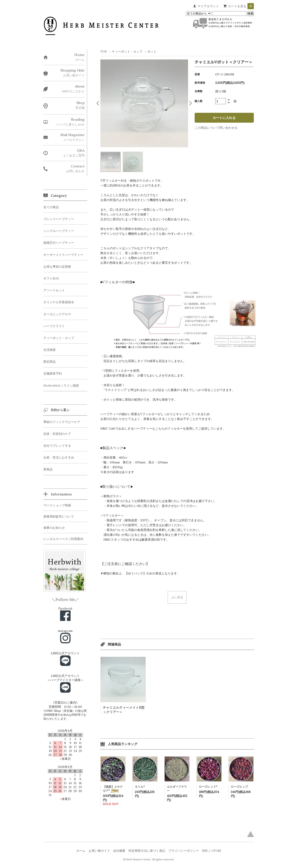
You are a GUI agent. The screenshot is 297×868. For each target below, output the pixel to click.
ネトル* (140, 787)
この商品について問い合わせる (216, 128)
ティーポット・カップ (127, 52)
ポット (152, 52)
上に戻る (177, 597)
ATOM (216, 851)
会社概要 (119, 851)
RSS (205, 851)
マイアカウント (208, 6)
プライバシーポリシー (184, 851)
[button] (98, 103)
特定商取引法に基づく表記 (147, 851)
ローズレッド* (208, 787)
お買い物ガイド (99, 851)
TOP (104, 52)
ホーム (81, 851)
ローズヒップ (239, 787)
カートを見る (241, 6)
